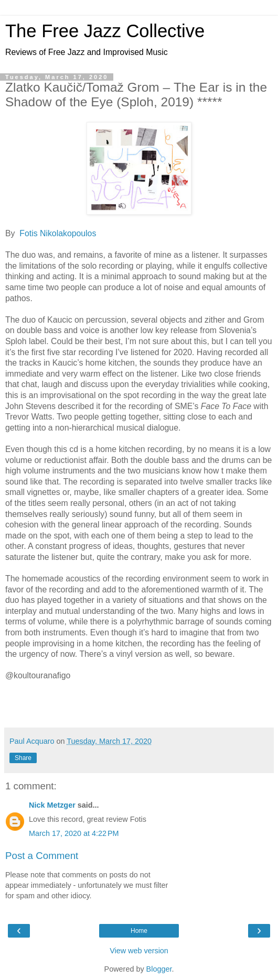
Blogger (159, 969)
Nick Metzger (52, 805)
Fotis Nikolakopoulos (58, 233)
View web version (139, 951)
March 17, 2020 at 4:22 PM (74, 833)
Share (23, 758)
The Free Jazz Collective (105, 31)
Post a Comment (42, 856)
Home (139, 931)
